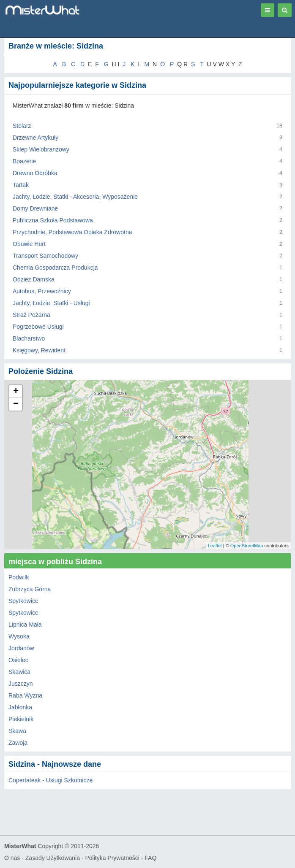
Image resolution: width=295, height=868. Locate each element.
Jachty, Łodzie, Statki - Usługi (51, 303)
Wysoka (19, 636)
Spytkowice (23, 601)
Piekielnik (21, 719)
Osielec (18, 660)
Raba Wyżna (25, 695)
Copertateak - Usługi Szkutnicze (51, 780)
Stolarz (22, 126)
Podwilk (19, 577)
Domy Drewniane (35, 208)
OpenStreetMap (247, 546)
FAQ (150, 858)
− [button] (16, 404)
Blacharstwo (29, 338)
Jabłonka (20, 707)
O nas (12, 858)
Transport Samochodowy (45, 256)
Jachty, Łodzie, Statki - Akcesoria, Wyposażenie (75, 197)
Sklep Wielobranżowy (41, 149)
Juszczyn (21, 684)
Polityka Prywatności (112, 858)
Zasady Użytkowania (53, 858)
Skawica (19, 672)
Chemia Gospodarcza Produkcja (55, 268)
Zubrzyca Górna (30, 589)
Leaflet (215, 546)
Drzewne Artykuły (36, 138)
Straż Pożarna (31, 315)
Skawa (17, 731)
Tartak (21, 185)
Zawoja (18, 743)
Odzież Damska (34, 279)
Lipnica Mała (25, 625)
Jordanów (21, 648)
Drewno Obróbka (35, 173)
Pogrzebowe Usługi (38, 327)
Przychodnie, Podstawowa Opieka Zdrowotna (72, 232)
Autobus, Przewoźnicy (42, 291)
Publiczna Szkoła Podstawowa (53, 220)
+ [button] (16, 392)
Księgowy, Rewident (39, 350)
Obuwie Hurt (29, 244)
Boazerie (24, 161)
